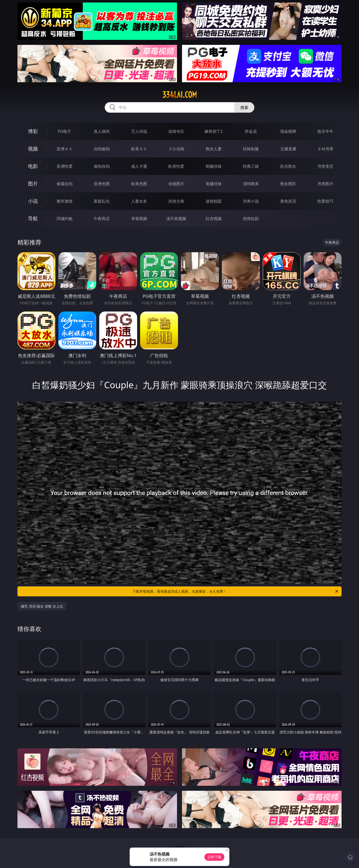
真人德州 (102, 131)
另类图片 (325, 184)
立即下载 (214, 857)
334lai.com (180, 95)
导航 (33, 218)
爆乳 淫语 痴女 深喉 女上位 (42, 606)
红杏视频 (214, 219)
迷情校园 (214, 201)
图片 (33, 184)
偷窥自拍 (65, 184)
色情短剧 (251, 219)
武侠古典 (176, 201)
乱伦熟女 (288, 166)
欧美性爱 (176, 166)
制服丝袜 (214, 166)
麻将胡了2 (214, 131)
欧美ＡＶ (139, 149)
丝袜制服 (251, 149)
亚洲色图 (102, 184)
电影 (33, 166)
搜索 (244, 107)
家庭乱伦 (102, 201)
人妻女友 (139, 201)
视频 (33, 149)
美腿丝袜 (214, 184)
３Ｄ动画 (176, 149)
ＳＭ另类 (325, 149)
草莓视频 (139, 219)
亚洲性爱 (65, 166)
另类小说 (251, 201)
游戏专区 (176, 131)
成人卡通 (139, 166)
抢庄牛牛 (325, 131)
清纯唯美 (251, 184)
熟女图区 (288, 184)
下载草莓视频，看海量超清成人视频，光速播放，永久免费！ (236, 591)
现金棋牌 (288, 131)
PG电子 (64, 131)
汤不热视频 (176, 219)
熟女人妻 (214, 149)
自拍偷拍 (102, 149)
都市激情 (65, 201)
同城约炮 (65, 219)
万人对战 (139, 131)
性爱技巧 (325, 201)
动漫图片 (176, 184)
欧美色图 (139, 184)
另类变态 (325, 166)
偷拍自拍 (102, 166)
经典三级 (251, 166)
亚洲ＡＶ (65, 149)
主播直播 (288, 149)
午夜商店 (102, 219)
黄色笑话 (288, 201)
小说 (33, 201)
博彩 (33, 131)
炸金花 (251, 131)
